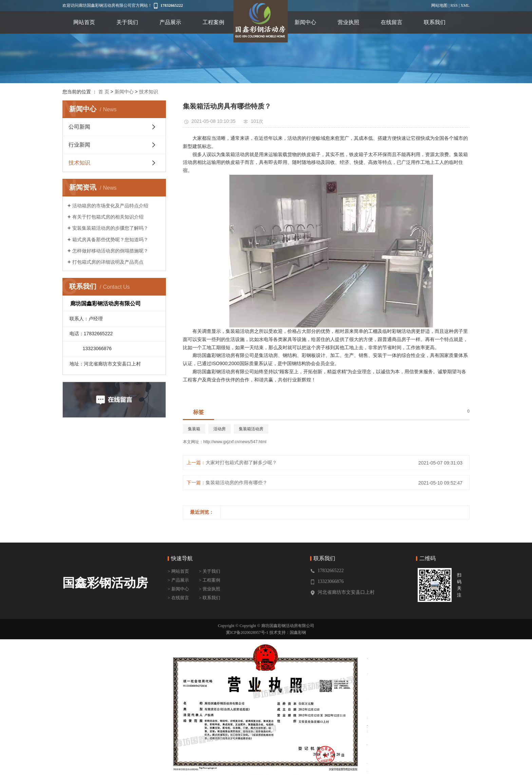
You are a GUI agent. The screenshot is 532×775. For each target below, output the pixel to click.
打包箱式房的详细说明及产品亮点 (108, 262)
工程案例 (213, 22)
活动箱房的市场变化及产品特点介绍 (110, 206)
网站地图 (439, 5)
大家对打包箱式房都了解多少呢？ (241, 462)
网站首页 (84, 22)
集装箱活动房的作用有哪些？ (236, 483)
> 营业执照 (210, 589)
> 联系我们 (210, 598)
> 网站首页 (178, 571)
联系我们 (435, 22)
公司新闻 (79, 127)
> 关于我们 (210, 571)
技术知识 (149, 92)
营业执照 (348, 22)
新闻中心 (305, 22)
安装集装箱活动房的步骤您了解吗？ (110, 228)
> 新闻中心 (178, 589)
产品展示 (170, 22)
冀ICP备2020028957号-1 (247, 632)
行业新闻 (79, 145)
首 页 (104, 92)
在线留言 (392, 22)
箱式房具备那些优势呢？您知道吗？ (110, 240)
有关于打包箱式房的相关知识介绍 (108, 217)
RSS (454, 5)
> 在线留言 (178, 598)
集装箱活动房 (251, 429)
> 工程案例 (210, 580)
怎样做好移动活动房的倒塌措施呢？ (110, 251)
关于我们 (127, 22)
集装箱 (194, 429)
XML (465, 5)
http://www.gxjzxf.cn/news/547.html (235, 442)
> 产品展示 (178, 580)
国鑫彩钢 (298, 632)
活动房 (220, 429)
